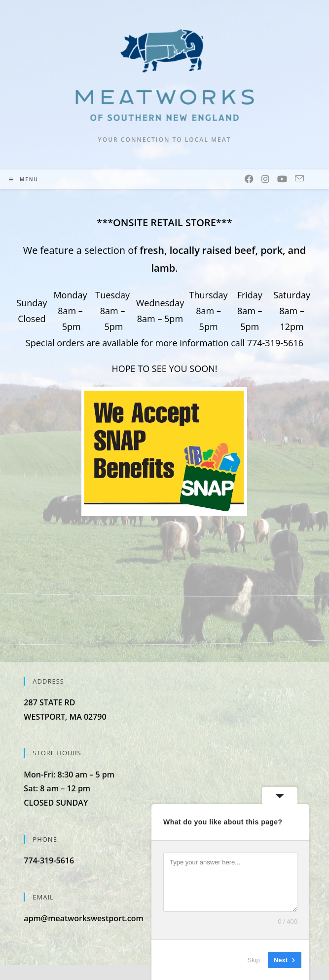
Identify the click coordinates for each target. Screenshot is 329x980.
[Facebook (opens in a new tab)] (249, 179)
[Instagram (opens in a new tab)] (265, 179)
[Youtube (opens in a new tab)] (282, 179)
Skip (254, 960)
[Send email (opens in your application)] (299, 179)
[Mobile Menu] (24, 179)
